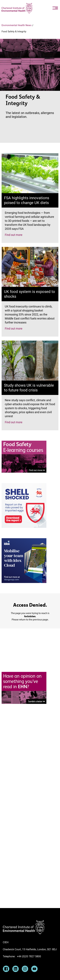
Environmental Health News (17, 25)
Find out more (14, 235)
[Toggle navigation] (55, 8)
